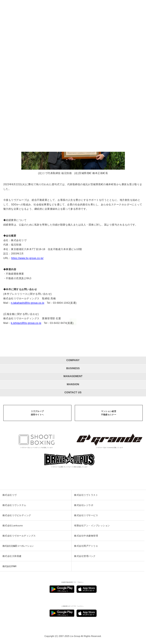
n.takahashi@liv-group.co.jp (27, 303)
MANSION (73, 384)
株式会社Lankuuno (13, 526)
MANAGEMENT (73, 376)
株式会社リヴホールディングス (19, 536)
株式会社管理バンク (85, 556)
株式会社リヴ (10, 495)
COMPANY (73, 360)
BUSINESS (73, 368)
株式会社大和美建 (12, 556)
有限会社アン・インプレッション (92, 526)
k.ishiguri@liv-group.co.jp (26, 323)
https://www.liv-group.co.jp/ (27, 258)
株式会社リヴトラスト (86, 495)
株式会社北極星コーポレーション (18, 546)
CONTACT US (73, 392)
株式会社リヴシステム (14, 505)
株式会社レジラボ (84, 505)
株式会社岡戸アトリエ (86, 546)
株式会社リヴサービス (86, 515)
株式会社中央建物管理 (86, 536)
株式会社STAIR (9, 566)
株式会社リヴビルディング (17, 515)
